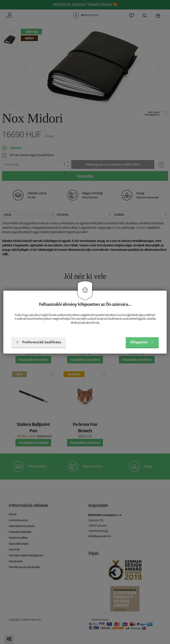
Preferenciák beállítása (39, 342)
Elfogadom (142, 342)
